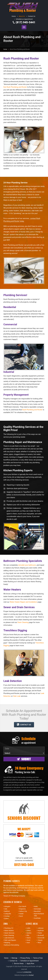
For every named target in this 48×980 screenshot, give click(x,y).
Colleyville (8, 914)
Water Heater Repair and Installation (24, 602)
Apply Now (30, 963)
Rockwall (41, 935)
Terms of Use (38, 958)
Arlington (7, 906)
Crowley (7, 916)
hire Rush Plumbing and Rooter (15, 87)
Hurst (21, 916)
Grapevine (23, 909)
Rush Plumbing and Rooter (32, 410)
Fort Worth (23, 906)
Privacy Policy (25, 958)
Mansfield (37, 911)
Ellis (28, 935)
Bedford (7, 911)
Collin (28, 928)
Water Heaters (9, 931)
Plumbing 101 (9, 928)
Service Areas (19, 963)
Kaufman (41, 931)
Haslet (21, 914)
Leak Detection (9, 938)
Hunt (28, 943)
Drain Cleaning (23, 622)
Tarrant (40, 940)
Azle (6, 909)
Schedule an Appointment (24, 19)
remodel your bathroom (27, 565)
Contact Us (32, 16)
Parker (40, 933)
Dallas (29, 931)
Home (14, 16)
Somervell (41, 938)
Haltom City (23, 911)
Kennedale (37, 909)
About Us (22, 16)
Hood (28, 940)
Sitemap (14, 958)
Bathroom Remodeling (12, 945)
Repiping (7, 943)
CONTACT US (24, 725)
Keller (36, 906)
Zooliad (31, 975)
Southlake (37, 918)
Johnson (41, 928)
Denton (29, 933)
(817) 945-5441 (26, 22)
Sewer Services (9, 933)
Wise (39, 943)
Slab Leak (17, 696)
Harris (29, 938)
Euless (6, 918)
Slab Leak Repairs (10, 940)
